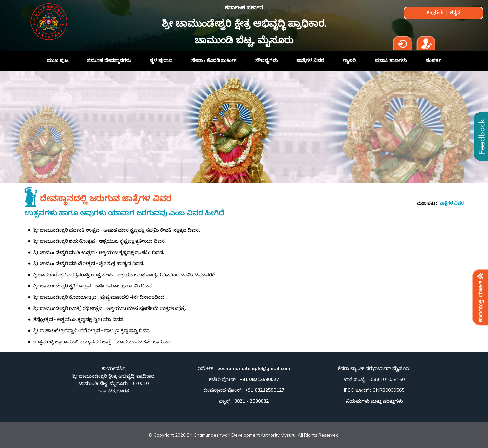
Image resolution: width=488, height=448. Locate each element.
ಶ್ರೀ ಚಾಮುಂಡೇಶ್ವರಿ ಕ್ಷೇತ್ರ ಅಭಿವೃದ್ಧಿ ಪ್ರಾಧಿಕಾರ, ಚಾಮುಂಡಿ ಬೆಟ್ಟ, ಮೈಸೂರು (244, 33)
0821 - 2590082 (251, 401)
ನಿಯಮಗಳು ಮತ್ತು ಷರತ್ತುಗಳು (374, 401)
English (436, 12)
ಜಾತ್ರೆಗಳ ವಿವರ (310, 60)
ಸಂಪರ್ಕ (433, 60)
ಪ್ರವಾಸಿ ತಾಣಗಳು (391, 60)
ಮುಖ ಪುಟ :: (428, 203)
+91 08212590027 (259, 379)
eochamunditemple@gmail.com (253, 368)
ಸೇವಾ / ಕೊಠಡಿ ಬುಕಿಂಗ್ (214, 60)
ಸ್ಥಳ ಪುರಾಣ (161, 60)
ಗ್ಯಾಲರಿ (349, 60)
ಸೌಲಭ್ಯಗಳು (266, 60)
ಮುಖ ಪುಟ (58, 60)
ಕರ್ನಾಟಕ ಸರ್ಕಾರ (244, 8)
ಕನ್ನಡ (455, 12)
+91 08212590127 (265, 390)
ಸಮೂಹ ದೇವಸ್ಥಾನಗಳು (109, 60)
